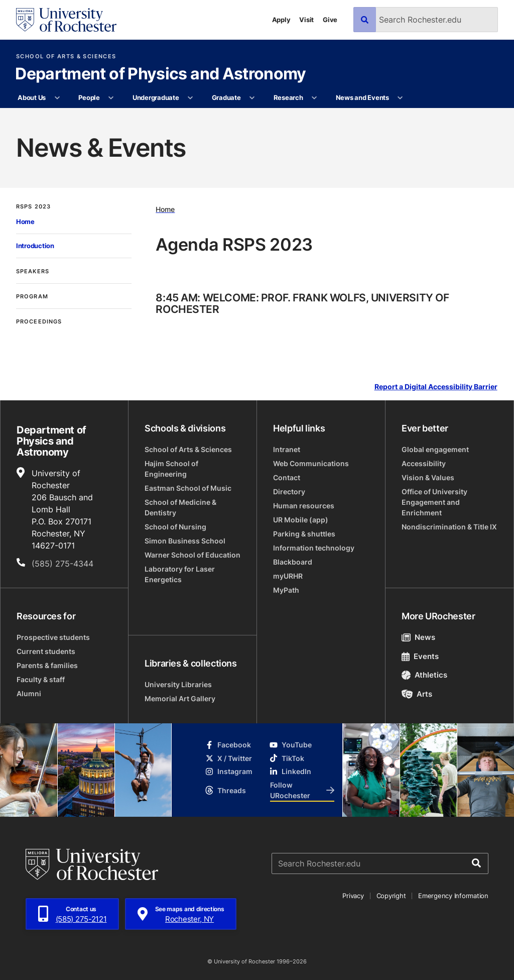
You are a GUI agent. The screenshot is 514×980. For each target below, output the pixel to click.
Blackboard (293, 562)
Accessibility (424, 463)
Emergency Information (453, 896)
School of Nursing (175, 527)
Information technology (314, 548)
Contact (287, 477)
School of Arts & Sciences (66, 57)
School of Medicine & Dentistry (180, 507)
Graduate (226, 97)
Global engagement (435, 449)
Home (25, 222)
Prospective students (53, 637)
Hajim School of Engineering (171, 469)
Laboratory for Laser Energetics (180, 574)
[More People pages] (111, 98)
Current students (46, 651)
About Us (32, 97)
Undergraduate (156, 97)
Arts (417, 694)
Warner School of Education (192, 555)
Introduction (35, 246)
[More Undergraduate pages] (190, 98)
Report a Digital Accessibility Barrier (436, 387)
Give (330, 20)
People (89, 97)
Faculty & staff (41, 679)
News (418, 637)
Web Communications (311, 463)
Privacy (353, 896)
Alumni (29, 693)
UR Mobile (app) (301, 520)
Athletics (424, 675)
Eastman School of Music (188, 488)
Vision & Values (428, 477)
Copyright (391, 896)
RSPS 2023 (33, 207)
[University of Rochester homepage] (66, 20)
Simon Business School (185, 541)
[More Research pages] (314, 98)
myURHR (288, 576)
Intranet (287, 449)
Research (288, 97)
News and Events (362, 97)
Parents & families (47, 665)
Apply (281, 20)
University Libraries (178, 684)
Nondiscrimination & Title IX (449, 527)
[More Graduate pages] (252, 98)
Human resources (304, 506)
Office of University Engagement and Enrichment (434, 502)
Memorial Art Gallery (180, 698)
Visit (306, 20)
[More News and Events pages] (400, 98)
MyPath (286, 590)
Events (420, 656)
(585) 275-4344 (62, 564)
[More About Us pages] (57, 98)
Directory (289, 492)
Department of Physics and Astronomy (161, 74)
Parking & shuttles (304, 534)
